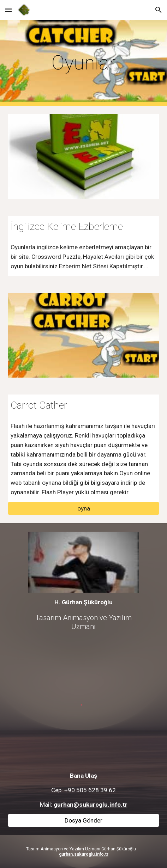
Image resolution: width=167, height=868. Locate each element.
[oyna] (83, 509)
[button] (8, 10)
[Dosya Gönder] (83, 821)
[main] (83, 63)
